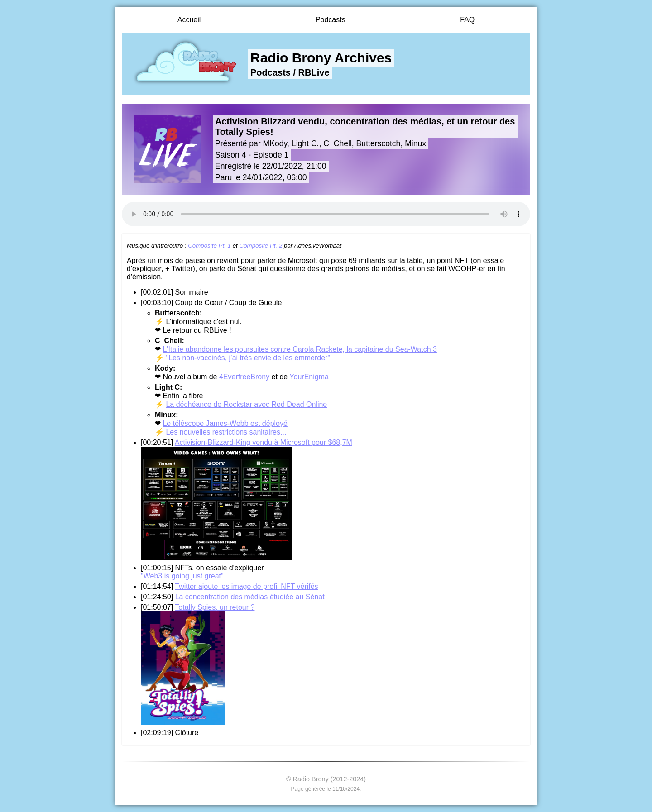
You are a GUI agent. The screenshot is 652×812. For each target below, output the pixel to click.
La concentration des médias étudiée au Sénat (250, 597)
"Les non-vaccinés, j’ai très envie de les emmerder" (248, 358)
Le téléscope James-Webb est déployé (225, 423)
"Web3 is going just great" (182, 576)
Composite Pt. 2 (261, 246)
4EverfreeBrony (244, 377)
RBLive (314, 72)
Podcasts (331, 20)
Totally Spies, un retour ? (215, 607)
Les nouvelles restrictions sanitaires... (226, 432)
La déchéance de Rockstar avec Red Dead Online (246, 404)
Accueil (189, 20)
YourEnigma (309, 377)
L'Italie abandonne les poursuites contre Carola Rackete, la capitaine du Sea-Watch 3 (300, 349)
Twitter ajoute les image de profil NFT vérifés (246, 586)
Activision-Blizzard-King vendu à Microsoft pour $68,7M (264, 442)
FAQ (467, 20)
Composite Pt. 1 (209, 246)
